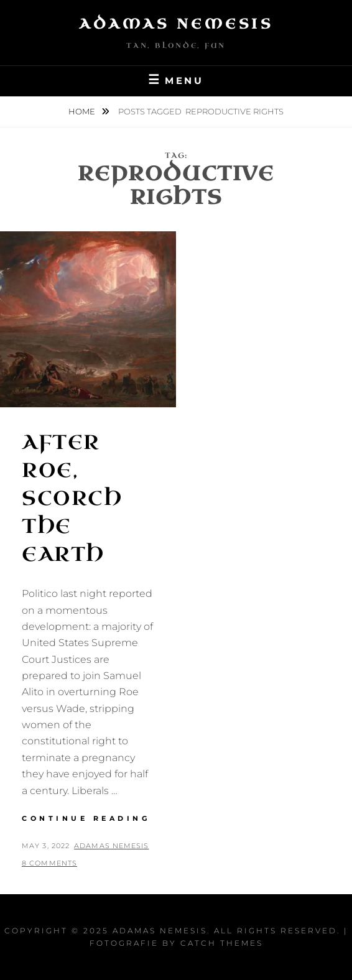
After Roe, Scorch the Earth (72, 498)
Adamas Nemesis (176, 24)
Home (83, 111)
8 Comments (49, 863)
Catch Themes (222, 943)
